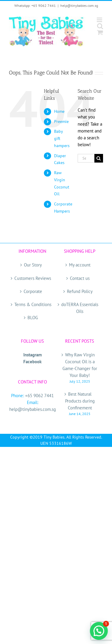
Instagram (33, 355)
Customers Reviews (33, 278)
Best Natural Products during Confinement (80, 401)
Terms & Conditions (33, 304)
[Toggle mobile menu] (100, 20)
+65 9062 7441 (39, 396)
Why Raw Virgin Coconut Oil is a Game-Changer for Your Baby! (80, 365)
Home (59, 111)
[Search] (99, 158)
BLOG (33, 318)
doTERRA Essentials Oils (80, 308)
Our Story (33, 265)
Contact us (80, 278)
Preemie (61, 121)
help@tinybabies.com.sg (79, 6)
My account (80, 265)
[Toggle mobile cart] (100, 32)
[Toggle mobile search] (100, 26)
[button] (99, 631)
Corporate (33, 291)
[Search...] (86, 158)
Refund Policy (80, 291)
